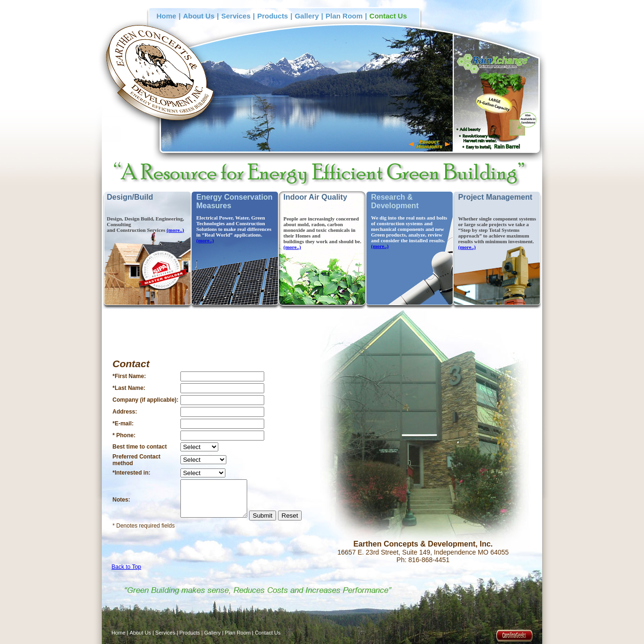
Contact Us (388, 16)
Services (236, 16)
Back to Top (126, 567)
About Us (199, 16)
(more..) (175, 230)
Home (167, 16)
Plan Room (344, 16)
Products (273, 16)
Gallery (307, 16)
